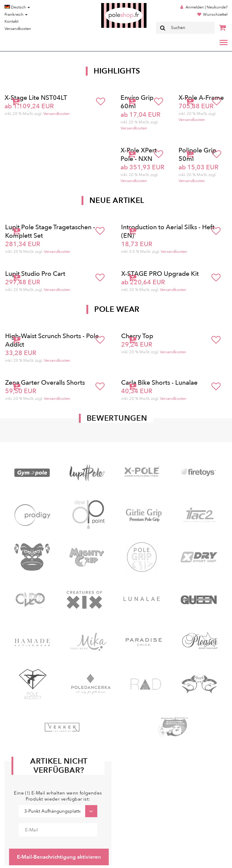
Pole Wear (117, 309)
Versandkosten (18, 29)
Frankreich (16, 15)
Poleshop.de (110, 5)
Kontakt (11, 21)
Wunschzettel (215, 15)
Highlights (117, 71)
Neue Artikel (117, 201)
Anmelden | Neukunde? (206, 7)
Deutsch (17, 7)
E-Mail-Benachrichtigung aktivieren (59, 857)
